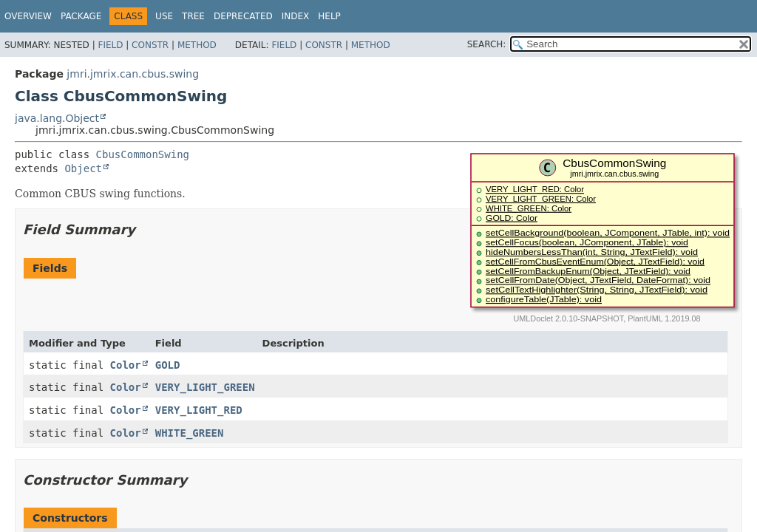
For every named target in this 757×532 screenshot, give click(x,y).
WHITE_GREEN (190, 433)
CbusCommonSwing (143, 154)
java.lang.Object (57, 118)
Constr (150, 45)
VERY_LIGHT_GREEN (205, 387)
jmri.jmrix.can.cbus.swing (133, 74)
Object (83, 168)
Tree (193, 16)
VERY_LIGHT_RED (199, 410)
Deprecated (243, 16)
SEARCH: (487, 44)
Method (197, 45)
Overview (28, 16)
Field (110, 45)
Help (329, 16)
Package (81, 16)
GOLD (168, 365)
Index (296, 16)
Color (126, 365)
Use (164, 16)
